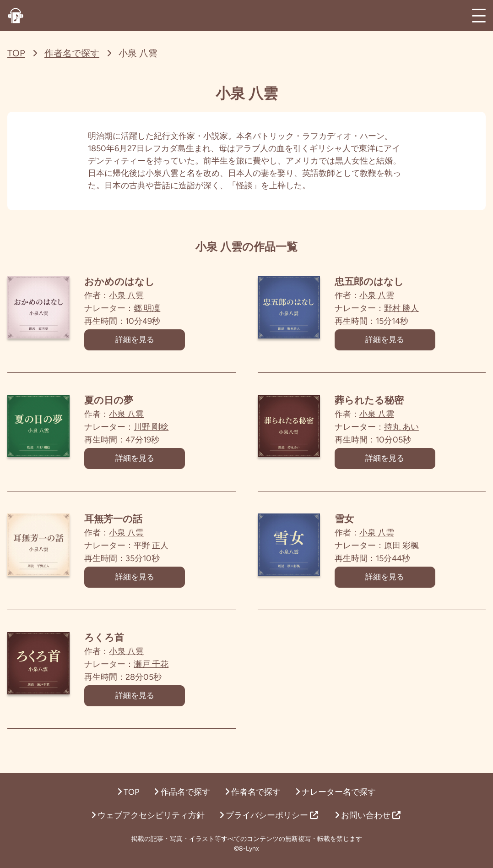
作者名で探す (72, 53)
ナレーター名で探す (336, 792)
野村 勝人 (417, 308)
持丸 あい (417, 431)
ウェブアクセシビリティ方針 (148, 815)
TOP (16, 53)
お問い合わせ (368, 815)
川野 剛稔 (167, 431)
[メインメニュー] (479, 16)
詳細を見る (150, 342)
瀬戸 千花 (167, 675)
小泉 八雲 (142, 295)
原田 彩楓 (417, 553)
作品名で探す (182, 792)
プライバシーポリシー (269, 815)
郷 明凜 (163, 308)
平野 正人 (167, 553)
